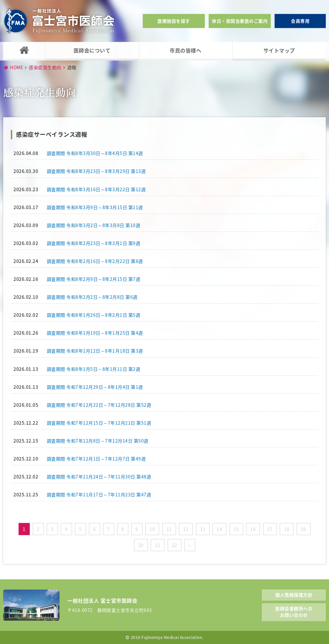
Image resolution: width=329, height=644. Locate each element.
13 (203, 529)
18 (287, 529)
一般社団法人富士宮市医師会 (59, 21)
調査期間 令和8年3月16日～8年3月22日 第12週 (96, 189)
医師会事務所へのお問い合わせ (294, 612)
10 (152, 529)
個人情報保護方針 (294, 594)
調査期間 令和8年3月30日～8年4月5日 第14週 (95, 153)
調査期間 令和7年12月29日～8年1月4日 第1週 (95, 387)
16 (253, 529)
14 (219, 529)
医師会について (92, 50)
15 (236, 529)
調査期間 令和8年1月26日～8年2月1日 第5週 (94, 315)
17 (270, 529)
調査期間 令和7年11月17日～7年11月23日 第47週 (99, 494)
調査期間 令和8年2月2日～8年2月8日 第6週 (92, 297)
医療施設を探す (174, 21)
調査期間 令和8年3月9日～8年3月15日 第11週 (95, 207)
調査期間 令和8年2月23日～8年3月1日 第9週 (94, 243)
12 (186, 529)
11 (169, 529)
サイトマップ (279, 50)
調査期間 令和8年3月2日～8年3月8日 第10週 (94, 225)
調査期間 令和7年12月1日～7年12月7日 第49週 (96, 459)
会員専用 (300, 21)
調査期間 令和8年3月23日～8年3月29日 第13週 (96, 171)
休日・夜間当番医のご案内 (240, 21)
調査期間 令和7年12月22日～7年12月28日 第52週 (99, 405)
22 (175, 545)
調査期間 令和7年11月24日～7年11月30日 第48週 (99, 477)
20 (141, 545)
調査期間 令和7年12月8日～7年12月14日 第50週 (98, 441)
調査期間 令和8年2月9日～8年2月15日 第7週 (94, 279)
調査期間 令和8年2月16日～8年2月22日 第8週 (95, 261)
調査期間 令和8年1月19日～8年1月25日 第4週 (95, 333)
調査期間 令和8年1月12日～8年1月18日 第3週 (95, 351)
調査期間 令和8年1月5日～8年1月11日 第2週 (94, 369)
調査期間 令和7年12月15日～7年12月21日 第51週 (99, 423)
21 (158, 545)
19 (304, 529)
